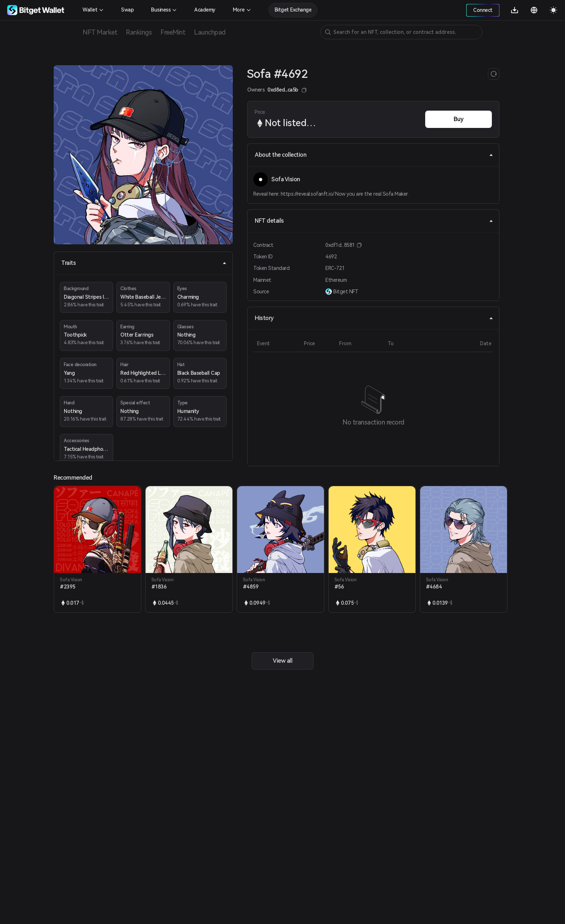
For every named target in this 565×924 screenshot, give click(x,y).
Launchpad (210, 32)
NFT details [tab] (374, 221)
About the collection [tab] (374, 155)
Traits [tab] (144, 263)
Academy (205, 10)
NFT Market (100, 32)
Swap (127, 10)
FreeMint (173, 32)
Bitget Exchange (293, 10)
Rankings (139, 32)
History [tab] (374, 318)
